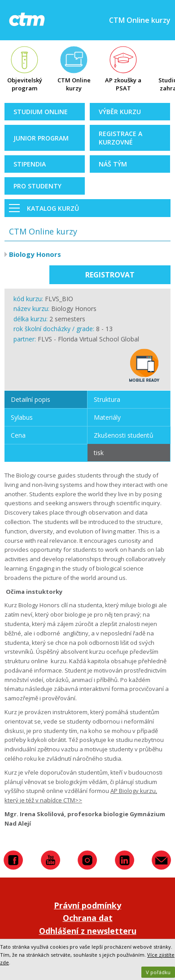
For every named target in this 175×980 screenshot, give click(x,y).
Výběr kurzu (120, 112)
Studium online (41, 112)
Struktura (107, 399)
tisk (99, 453)
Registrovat (110, 275)
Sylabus (22, 417)
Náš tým (113, 164)
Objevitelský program (25, 84)
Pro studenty (37, 186)
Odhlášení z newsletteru (88, 931)
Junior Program (41, 138)
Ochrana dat (88, 918)
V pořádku (158, 972)
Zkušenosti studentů (124, 435)
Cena (18, 435)
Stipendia (30, 164)
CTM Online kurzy (74, 84)
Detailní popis (31, 399)
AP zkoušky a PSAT (123, 84)
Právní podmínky (87, 905)
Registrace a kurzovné (120, 138)
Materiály (107, 417)
